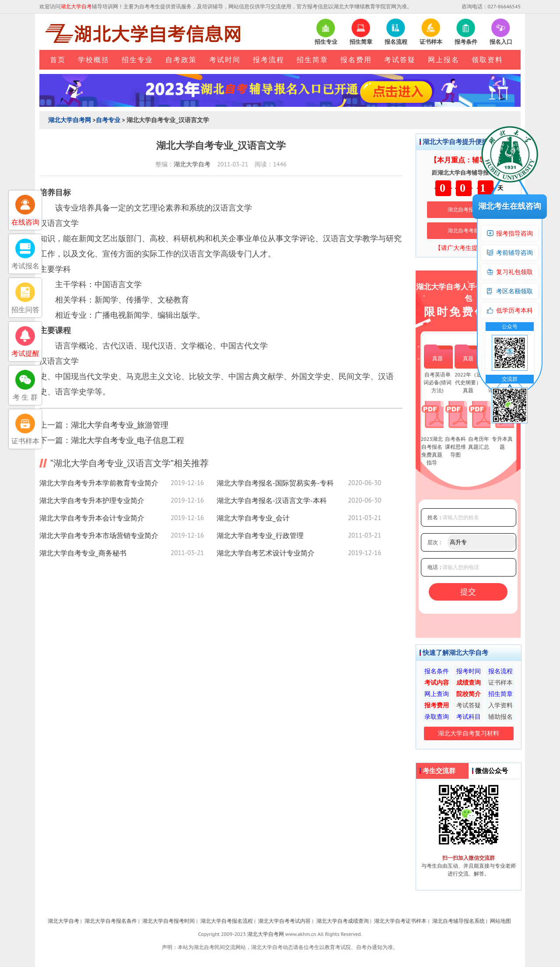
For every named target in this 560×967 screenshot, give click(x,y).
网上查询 (437, 694)
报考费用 (437, 705)
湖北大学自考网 (70, 120)
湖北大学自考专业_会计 (253, 518)
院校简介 (469, 694)
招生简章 (312, 60)
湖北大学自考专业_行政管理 (260, 535)
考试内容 (437, 682)
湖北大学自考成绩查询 (343, 921)
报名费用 (356, 60)
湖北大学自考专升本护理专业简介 (92, 500)
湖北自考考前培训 (469, 230)
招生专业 (137, 60)
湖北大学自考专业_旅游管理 (120, 425)
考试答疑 (400, 60)
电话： (435, 567)
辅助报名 (500, 717)
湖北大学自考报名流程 (227, 921)
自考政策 (181, 60)
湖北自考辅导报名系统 (458, 921)
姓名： (435, 517)
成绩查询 (469, 682)
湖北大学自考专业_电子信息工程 (128, 440)
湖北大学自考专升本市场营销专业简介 (99, 535)
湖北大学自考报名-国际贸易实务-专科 (275, 483)
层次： (435, 542)
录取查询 (437, 717)
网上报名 (444, 60)
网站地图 (500, 921)
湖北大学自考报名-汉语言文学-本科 (272, 500)
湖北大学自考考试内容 (284, 921)
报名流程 (500, 671)
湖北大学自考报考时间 (168, 921)
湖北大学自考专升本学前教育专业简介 (99, 483)
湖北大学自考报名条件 (111, 921)
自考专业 (108, 120)
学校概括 (94, 60)
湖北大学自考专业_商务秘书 (83, 553)
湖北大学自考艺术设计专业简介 (266, 553)
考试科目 (469, 717)
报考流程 (269, 60)
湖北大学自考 (192, 164)
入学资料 (500, 705)
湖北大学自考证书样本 (400, 921)
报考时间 (469, 671)
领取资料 (487, 60)
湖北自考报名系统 (469, 209)
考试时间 (225, 60)
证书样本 (500, 682)
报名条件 (437, 671)
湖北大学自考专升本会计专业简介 (92, 518)
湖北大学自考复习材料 (469, 733)
